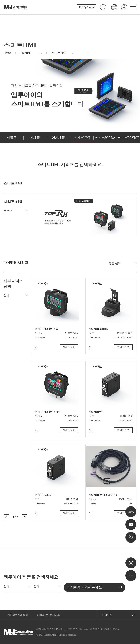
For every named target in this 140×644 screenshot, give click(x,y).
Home (7, 53)
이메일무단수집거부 (48, 615)
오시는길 (131, 537)
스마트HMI (82, 138)
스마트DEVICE (128, 138)
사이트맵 (107, 615)
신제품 (35, 138)
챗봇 (131, 512)
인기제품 (58, 138)
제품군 (12, 138)
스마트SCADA (105, 138)
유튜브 (131, 524)
